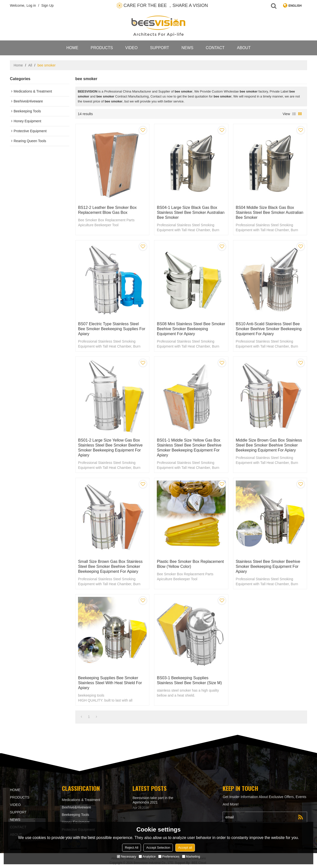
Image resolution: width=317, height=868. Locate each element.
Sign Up (48, 5)
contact (215, 48)
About (244, 48)
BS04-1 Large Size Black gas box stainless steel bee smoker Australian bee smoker (191, 212)
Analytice (147, 856)
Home (72, 48)
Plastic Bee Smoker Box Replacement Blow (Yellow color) (190, 564)
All (30, 65)
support (160, 48)
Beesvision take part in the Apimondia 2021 (153, 800)
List (294, 114)
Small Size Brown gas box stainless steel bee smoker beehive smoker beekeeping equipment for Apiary (110, 566)
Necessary (126, 856)
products (102, 48)
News (187, 48)
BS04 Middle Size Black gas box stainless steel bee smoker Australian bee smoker (270, 212)
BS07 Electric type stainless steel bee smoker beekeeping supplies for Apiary (112, 329)
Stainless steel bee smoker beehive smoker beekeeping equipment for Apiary (268, 566)
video (132, 48)
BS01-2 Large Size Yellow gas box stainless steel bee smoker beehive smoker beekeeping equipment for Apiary (110, 448)
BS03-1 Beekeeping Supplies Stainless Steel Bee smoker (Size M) (189, 680)
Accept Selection (158, 848)
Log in (31, 5)
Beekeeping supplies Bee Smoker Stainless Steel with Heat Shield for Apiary (110, 683)
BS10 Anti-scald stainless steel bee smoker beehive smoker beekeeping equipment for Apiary (269, 329)
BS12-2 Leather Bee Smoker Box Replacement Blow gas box (107, 210)
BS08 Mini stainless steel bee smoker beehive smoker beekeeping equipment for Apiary (191, 329)
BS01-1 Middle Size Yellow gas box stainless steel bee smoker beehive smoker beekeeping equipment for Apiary (189, 448)
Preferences (169, 856)
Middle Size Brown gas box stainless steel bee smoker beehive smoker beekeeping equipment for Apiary (269, 445)
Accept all (185, 848)
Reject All (132, 848)
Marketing (191, 856)
